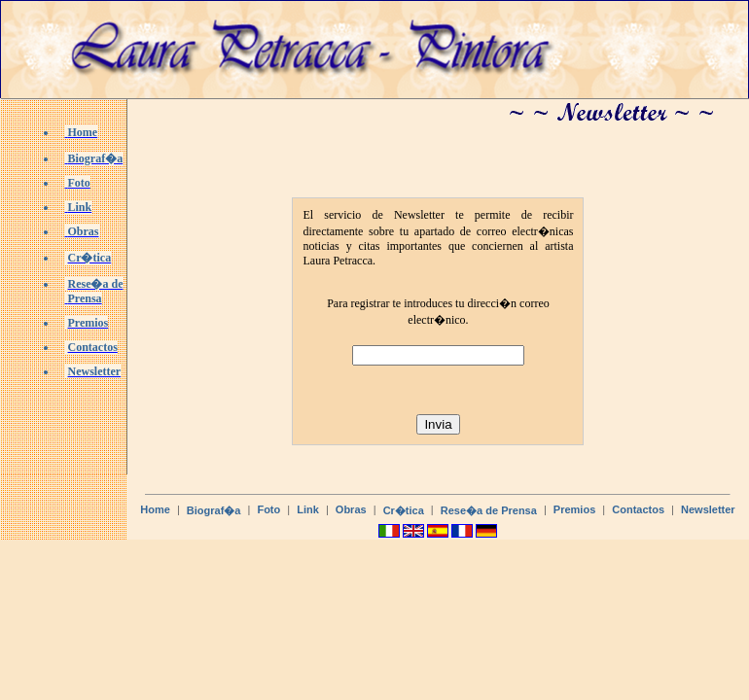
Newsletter (708, 509)
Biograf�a (214, 510)
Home (155, 509)
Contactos (638, 509)
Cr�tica (404, 510)
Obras (351, 509)
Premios (574, 509)
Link (308, 509)
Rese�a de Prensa (489, 510)
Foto (268, 509)
